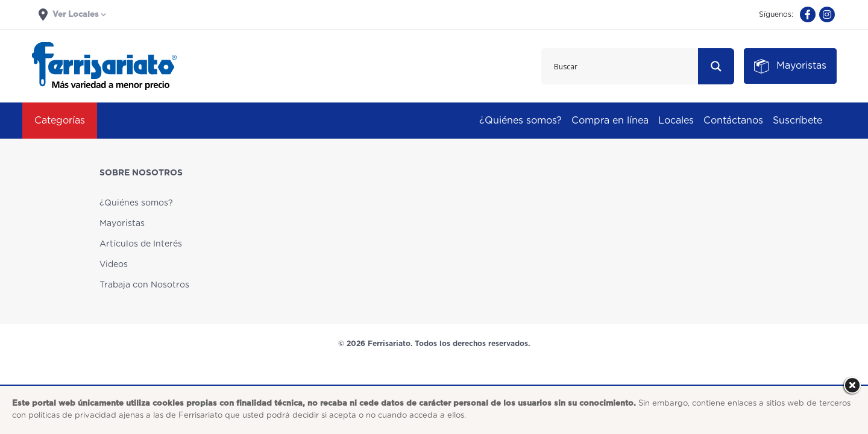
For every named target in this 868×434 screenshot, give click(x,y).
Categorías (60, 121)
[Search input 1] (620, 66)
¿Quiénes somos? (520, 121)
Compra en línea (610, 121)
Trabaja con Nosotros (144, 285)
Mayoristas (122, 224)
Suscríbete (797, 121)
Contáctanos (733, 121)
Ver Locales (69, 14)
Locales (676, 121)
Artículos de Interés (141, 244)
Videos (114, 265)
